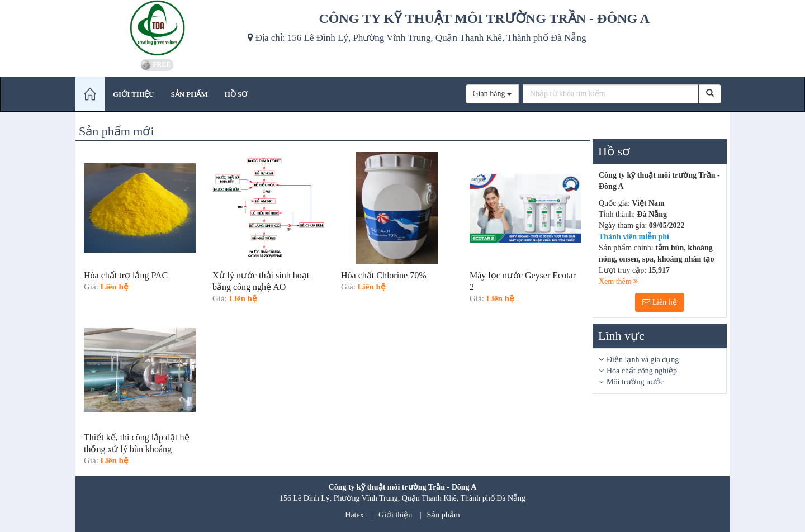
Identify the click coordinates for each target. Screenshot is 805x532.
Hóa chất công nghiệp (642, 371)
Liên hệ (660, 302)
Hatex (354, 515)
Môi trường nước (635, 382)
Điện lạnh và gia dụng (643, 360)
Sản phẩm (444, 515)
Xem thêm (618, 281)
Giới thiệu (395, 515)
